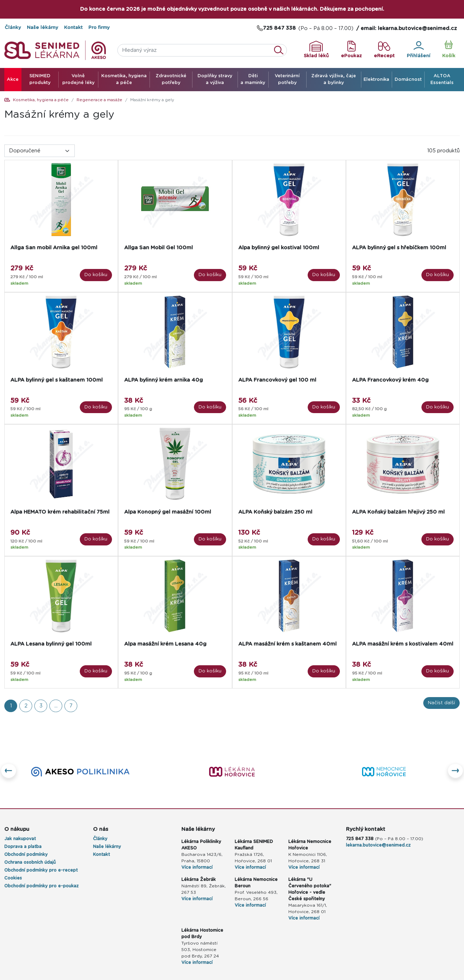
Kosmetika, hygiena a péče (41, 100)
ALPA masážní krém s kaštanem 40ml (287, 644)
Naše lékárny (43, 28)
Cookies (13, 878)
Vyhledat (281, 50)
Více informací (197, 867)
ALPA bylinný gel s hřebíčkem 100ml (399, 248)
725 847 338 (360, 839)
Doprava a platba (23, 847)
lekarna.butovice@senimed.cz (378, 845)
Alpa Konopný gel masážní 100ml (168, 512)
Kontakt (73, 28)
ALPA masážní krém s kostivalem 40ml (403, 644)
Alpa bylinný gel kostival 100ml (279, 248)
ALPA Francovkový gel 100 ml (277, 380)
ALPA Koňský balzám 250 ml (275, 512)
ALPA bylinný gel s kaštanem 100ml (57, 380)
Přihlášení (419, 50)
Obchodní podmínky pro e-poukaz (41, 886)
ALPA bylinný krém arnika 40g (163, 380)
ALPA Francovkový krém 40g (390, 380)
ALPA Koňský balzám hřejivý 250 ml (398, 512)
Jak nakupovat (20, 839)
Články (13, 28)
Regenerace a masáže (99, 100)
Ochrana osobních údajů (30, 862)
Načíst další (441, 703)
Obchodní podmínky (26, 854)
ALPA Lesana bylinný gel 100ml (51, 644)
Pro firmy (99, 28)
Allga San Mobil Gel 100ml (158, 248)
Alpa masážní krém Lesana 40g (165, 644)
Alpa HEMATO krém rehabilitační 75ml (60, 512)
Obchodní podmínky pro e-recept (41, 870)
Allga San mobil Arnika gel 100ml (54, 248)
